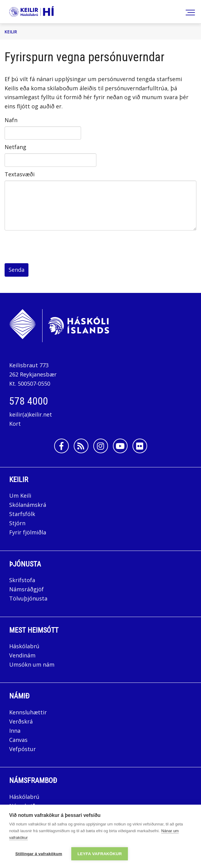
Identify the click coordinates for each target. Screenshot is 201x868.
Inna (16, 731)
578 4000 (29, 401)
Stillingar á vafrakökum (39, 854)
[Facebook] (61, 446)
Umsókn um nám (32, 664)
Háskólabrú (24, 646)
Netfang (15, 147)
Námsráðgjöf (26, 589)
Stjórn (17, 523)
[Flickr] (140, 446)
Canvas (18, 740)
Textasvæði (20, 174)
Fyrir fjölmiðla (28, 532)
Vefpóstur (22, 749)
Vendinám (22, 655)
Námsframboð (33, 780)
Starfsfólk (22, 514)
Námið (19, 696)
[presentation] (51, 248)
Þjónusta (25, 564)
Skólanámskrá (28, 505)
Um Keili (20, 496)
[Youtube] (120, 446)
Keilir (11, 32)
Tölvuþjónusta (28, 598)
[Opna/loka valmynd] (189, 12)
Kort (15, 424)
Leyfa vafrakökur (100, 854)
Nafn (11, 120)
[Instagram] (101, 446)
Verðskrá (21, 721)
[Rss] (81, 446)
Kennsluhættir (28, 712)
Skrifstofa (22, 580)
